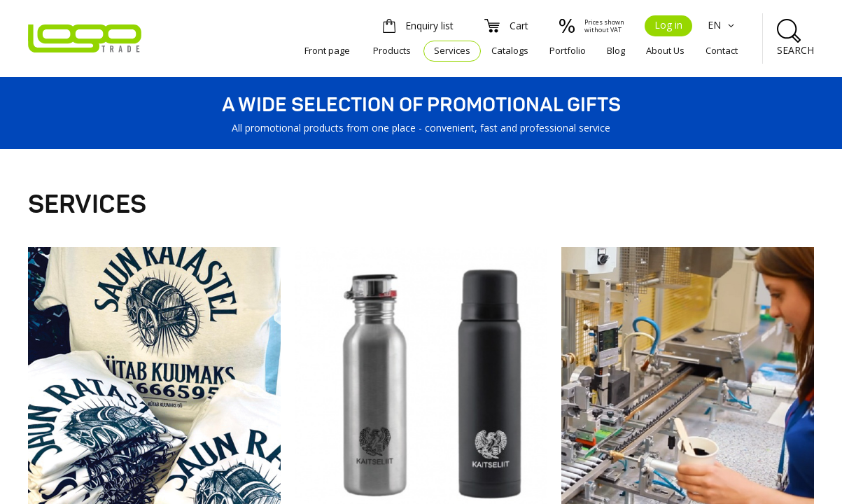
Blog (616, 50)
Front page (327, 50)
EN (723, 25)
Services (452, 50)
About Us (665, 50)
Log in (668, 25)
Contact (722, 50)
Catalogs (510, 50)
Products (392, 50)
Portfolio (568, 50)
